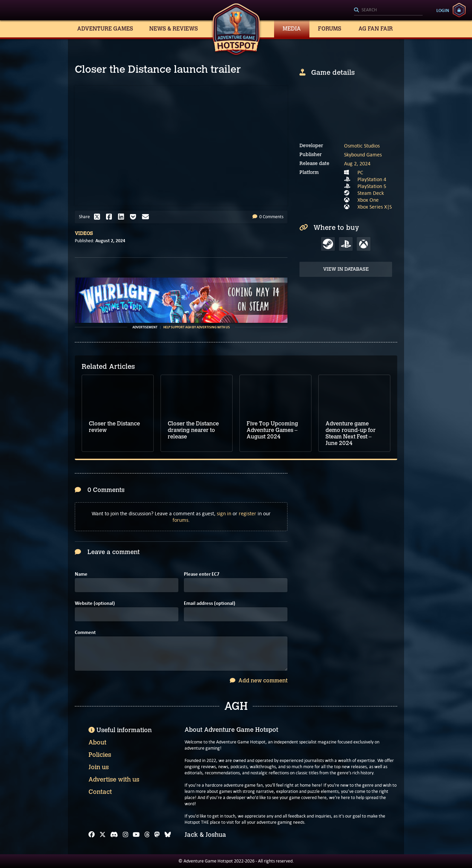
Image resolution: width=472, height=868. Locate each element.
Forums (330, 29)
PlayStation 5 (372, 186)
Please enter (202, 574)
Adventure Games (105, 29)
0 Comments (268, 217)
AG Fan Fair (376, 29)
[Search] (388, 10)
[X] (103, 835)
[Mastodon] (157, 835)
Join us (99, 767)
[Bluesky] (168, 835)
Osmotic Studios (362, 146)
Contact (100, 792)
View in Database (346, 269)
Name (81, 574)
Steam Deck (371, 193)
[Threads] (147, 835)
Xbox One (368, 200)
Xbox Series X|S (375, 207)
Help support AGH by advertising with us (197, 327)
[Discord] (114, 835)
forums (180, 520)
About (97, 742)
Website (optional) (95, 603)
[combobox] (388, 10)
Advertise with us (114, 779)
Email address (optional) (210, 603)
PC (360, 172)
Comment (85, 632)
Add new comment (259, 681)
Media (292, 29)
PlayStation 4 (372, 179)
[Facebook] (92, 835)
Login (443, 10)
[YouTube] (136, 835)
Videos (84, 233)
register (247, 513)
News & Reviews (174, 29)
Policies (100, 755)
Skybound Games (363, 155)
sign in (224, 513)
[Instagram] (126, 835)
